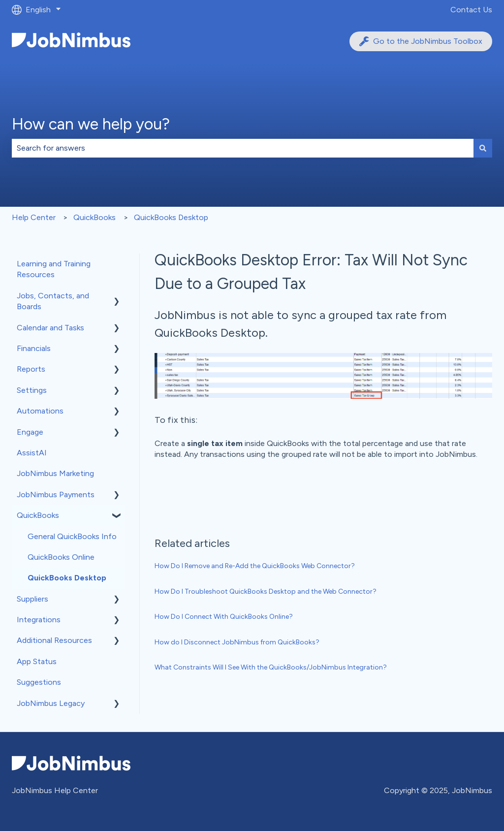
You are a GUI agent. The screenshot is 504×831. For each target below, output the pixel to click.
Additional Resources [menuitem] (54, 640)
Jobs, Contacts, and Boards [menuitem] (53, 301)
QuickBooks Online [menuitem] (61, 557)
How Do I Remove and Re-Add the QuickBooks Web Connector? (255, 566)
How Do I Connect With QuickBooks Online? (224, 617)
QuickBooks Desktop (171, 217)
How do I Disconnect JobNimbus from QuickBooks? (237, 642)
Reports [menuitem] (31, 369)
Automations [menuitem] (40, 411)
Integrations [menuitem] (39, 620)
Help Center (34, 217)
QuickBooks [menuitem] (38, 515)
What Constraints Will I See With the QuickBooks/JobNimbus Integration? (271, 667)
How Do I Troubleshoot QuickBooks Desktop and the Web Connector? (266, 591)
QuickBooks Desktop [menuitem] (67, 578)
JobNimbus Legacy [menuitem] (51, 703)
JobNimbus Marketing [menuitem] (55, 473)
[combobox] (243, 148)
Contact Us (471, 10)
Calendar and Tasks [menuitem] (50, 328)
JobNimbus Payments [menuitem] (56, 495)
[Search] (483, 148)
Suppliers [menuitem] (32, 599)
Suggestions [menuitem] (39, 682)
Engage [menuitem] (30, 432)
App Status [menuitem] (37, 661)
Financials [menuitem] (34, 348)
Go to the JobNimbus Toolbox (421, 41)
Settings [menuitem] (32, 390)
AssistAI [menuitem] (32, 453)
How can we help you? (91, 124)
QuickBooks (94, 217)
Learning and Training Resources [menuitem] (54, 269)
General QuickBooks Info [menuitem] (72, 536)
